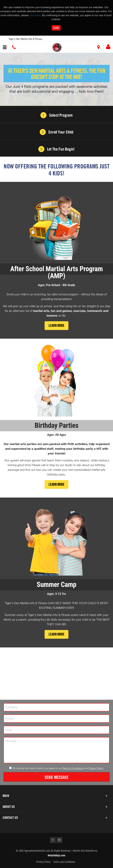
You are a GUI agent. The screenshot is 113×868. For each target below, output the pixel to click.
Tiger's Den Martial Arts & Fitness (25, 39)
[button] (57, 47)
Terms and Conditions (64, 862)
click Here (35, 15)
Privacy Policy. (96, 768)
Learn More (56, 326)
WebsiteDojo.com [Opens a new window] (56, 855)
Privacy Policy (43, 862)
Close (56, 28)
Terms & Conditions (73, 768)
